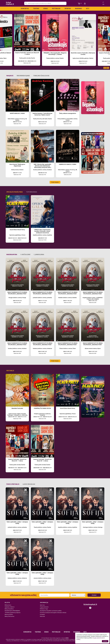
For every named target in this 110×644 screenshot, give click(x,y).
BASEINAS (78, 9)
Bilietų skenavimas (10, 616)
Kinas (46, 9)
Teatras (36, 9)
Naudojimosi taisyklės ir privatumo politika (51, 611)
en (103, 4)
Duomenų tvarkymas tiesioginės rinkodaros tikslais (53, 613)
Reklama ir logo (44, 609)
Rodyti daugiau (55, 182)
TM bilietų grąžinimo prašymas (13, 613)
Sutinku (105, 641)
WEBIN (67, 638)
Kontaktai (42, 614)
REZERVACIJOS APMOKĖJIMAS (12, 611)
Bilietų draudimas (9, 609)
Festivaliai (56, 9)
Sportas (68, 9)
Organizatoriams (44, 607)
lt (103, 2)
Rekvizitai (42, 616)
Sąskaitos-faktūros (10, 607)
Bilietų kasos (8, 605)
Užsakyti (94, 595)
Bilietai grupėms (9, 614)
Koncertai (25, 9)
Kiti (88, 9)
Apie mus (42, 605)
